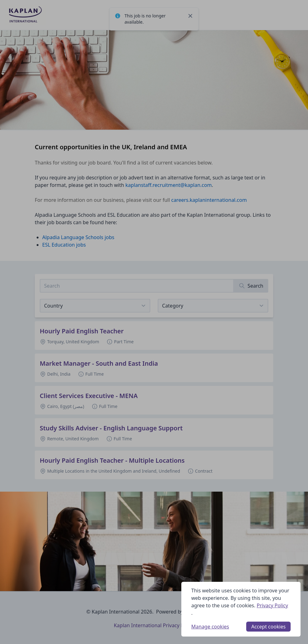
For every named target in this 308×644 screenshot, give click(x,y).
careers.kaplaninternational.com (209, 200)
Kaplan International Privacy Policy (154, 625)
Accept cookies (268, 627)
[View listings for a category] (213, 306)
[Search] (251, 286)
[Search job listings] (137, 286)
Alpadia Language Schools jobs (78, 237)
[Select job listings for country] (95, 306)
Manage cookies (210, 627)
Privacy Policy (272, 605)
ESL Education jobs (64, 245)
